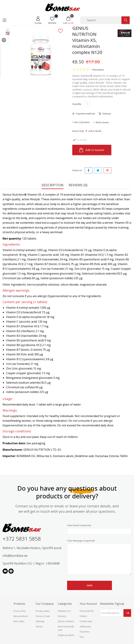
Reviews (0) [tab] (78, 185)
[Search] (101, 20)
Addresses (85, 626)
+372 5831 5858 (22, 539)
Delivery (106, 114)
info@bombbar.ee (15, 556)
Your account (88, 604)
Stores (39, 626)
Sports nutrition (66, 621)
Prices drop (20, 611)
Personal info (87, 611)
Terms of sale (43, 616)
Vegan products (66, 635)
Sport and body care (66, 628)
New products (21, 616)
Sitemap (40, 621)
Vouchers (85, 632)
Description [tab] (53, 185)
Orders (83, 616)
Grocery (62, 616)
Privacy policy (43, 611)
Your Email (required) (99, 529)
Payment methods (85, 114)
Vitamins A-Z (64, 611)
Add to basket (92, 150)
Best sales (19, 621)
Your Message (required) (99, 557)
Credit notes (86, 621)
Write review (102, 122)
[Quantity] (88, 104)
